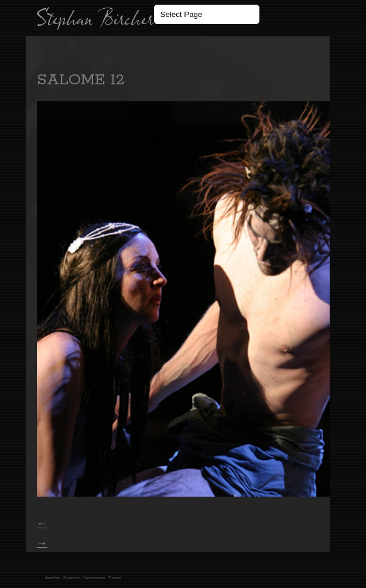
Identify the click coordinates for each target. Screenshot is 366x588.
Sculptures (72, 577)
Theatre (115, 577)
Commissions (94, 577)
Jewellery (53, 577)
